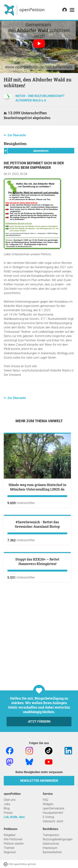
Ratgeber (10, 835)
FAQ (45, 800)
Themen (9, 848)
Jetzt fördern (39, 722)
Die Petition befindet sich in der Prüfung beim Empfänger (34, 165)
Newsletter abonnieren (39, 781)
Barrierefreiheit (52, 852)
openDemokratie (53, 808)
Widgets (48, 804)
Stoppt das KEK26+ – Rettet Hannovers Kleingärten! (37, 651)
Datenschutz (51, 844)
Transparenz (51, 835)
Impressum (50, 848)
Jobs (7, 804)
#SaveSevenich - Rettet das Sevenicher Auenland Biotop (37, 569)
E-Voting (48, 817)
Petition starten (14, 844)
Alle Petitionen (13, 839)
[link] (72, 10)
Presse (8, 813)
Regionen (10, 852)
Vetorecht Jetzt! (53, 821)
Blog (7, 808)
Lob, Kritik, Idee (14, 817)
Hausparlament (53, 813)
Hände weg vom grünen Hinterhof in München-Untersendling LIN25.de (37, 487)
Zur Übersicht (17, 135)
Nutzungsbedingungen (58, 839)
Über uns (10, 800)
